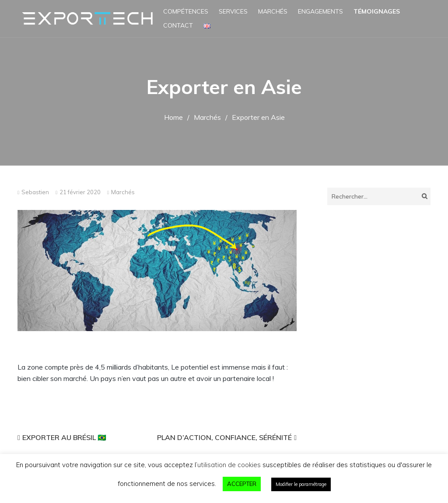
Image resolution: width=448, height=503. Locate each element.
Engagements (320, 11)
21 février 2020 (80, 192)
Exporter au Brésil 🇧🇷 (64, 437)
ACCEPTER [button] (242, 484)
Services (233, 11)
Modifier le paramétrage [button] (301, 484)
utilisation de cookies (229, 465)
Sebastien (35, 192)
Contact (178, 25)
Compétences (186, 11)
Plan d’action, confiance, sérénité (224, 437)
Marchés (273, 11)
